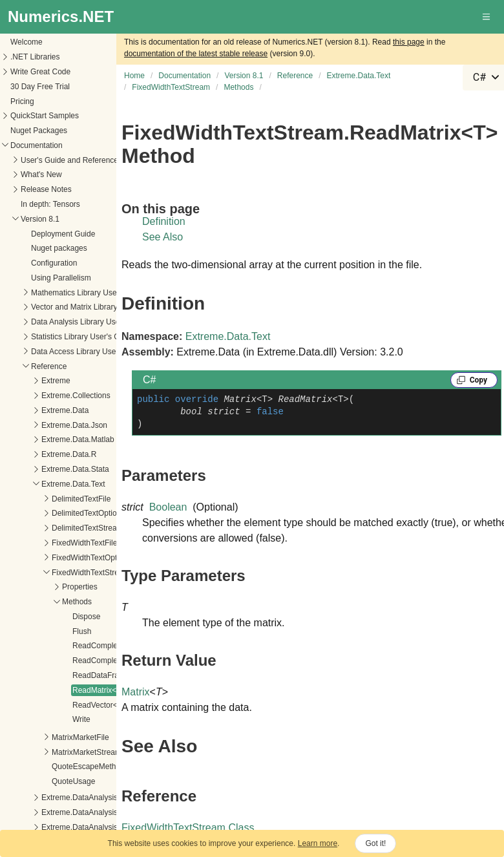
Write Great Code (40, 72)
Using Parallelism (61, 278)
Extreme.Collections (76, 396)
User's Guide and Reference (69, 160)
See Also (163, 237)
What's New (41, 175)
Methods (77, 602)
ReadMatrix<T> (99, 690)
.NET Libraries (35, 57)
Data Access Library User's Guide (89, 352)
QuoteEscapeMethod (88, 767)
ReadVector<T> (100, 705)
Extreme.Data (65, 410)
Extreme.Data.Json (74, 425)
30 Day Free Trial (40, 87)
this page (409, 42)
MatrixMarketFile (80, 737)
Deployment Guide (63, 234)
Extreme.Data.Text (73, 484)
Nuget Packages (39, 131)
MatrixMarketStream (87, 752)
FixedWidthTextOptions (91, 558)
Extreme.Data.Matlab (78, 439)
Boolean (168, 507)
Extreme (56, 381)
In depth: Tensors (50, 204)
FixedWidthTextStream (91, 573)
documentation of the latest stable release (196, 54)
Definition (164, 221)
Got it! (375, 843)
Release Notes (46, 189)
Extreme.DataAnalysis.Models (93, 827)
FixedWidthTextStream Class (188, 828)
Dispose (86, 617)
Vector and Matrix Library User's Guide (98, 307)
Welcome (26, 42)
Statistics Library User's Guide (83, 337)
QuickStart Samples (45, 116)
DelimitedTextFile (81, 499)
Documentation (37, 145)
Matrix (136, 692)
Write (81, 719)
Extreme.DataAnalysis (79, 798)
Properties (80, 587)
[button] (487, 17)
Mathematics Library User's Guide (89, 293)
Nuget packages (59, 248)
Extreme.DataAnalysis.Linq (88, 812)
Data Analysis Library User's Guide (91, 322)
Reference (49, 366)
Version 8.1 (40, 219)
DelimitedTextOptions (88, 513)
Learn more (318, 843)
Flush (82, 631)
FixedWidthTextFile (84, 543)
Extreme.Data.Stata (75, 469)
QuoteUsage (73, 781)
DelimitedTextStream (88, 528)
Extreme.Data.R (69, 454)
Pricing (22, 101)
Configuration (54, 263)
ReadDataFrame (101, 675)
